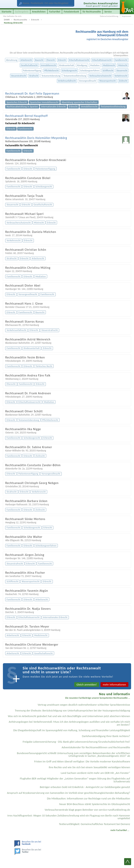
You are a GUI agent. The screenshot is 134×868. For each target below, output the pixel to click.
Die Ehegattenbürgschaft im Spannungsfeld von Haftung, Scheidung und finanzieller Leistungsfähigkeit (72, 730)
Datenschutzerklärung (109, 16)
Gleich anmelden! (87, 685)
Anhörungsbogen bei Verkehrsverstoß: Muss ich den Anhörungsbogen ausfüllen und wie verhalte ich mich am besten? (69, 723)
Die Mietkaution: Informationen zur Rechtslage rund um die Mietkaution (88, 798)
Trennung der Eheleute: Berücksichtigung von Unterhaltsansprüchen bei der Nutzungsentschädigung (73, 710)
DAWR (7, 20)
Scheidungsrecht (69, 71)
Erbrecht (35, 20)
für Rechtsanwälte (92, 12)
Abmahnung (12, 60)
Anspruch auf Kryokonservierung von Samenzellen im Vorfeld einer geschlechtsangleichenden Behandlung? (68, 793)
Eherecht (51, 60)
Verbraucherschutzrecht (100, 76)
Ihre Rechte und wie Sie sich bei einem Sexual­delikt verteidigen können (89, 767)
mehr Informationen (114, 685)
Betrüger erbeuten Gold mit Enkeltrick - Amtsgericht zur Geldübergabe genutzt (85, 787)
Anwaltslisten (39, 12)
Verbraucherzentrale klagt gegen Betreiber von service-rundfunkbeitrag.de (87, 810)
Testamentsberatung (51, 76)
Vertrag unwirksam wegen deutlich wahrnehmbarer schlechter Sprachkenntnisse (84, 705)
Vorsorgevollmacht (88, 81)
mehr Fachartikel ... (120, 830)
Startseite (7, 12)
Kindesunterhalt (67, 65)
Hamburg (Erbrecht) (13, 23)
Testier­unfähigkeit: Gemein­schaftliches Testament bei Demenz (95, 824)
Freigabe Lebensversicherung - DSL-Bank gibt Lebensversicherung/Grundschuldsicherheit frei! (76, 742)
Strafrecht (34, 76)
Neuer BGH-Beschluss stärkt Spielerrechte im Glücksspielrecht (95, 804)
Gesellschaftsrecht (29, 65)
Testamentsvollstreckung (75, 76)
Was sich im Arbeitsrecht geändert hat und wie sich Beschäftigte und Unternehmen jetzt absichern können (69, 716)
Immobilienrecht (48, 65)
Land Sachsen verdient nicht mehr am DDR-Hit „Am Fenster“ (95, 773)
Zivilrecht (123, 81)
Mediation (95, 65)
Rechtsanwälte (20, 20)
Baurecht (39, 60)
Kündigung (82, 65)
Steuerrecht (122, 71)
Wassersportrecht (108, 81)
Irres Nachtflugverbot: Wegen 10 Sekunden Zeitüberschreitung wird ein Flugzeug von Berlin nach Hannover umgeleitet (69, 817)
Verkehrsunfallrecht (67, 81)
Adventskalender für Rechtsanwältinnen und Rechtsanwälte (96, 747)
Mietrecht (123, 65)
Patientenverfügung (32, 71)
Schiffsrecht (108, 71)
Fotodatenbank (71, 12)
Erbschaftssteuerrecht (79, 60)
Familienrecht (121, 60)
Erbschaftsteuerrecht (102, 60)
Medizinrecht (109, 65)
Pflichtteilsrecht (51, 71)
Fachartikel (55, 12)
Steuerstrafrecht (18, 76)
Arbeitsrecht (26, 60)
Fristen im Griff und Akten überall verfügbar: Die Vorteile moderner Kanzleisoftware (82, 761)
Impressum (126, 16)
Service (108, 12)
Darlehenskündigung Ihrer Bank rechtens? (106, 736)
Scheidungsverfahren (90, 71)
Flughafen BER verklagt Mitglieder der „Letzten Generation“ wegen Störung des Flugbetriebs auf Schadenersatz (75, 780)
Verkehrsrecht (121, 76)
